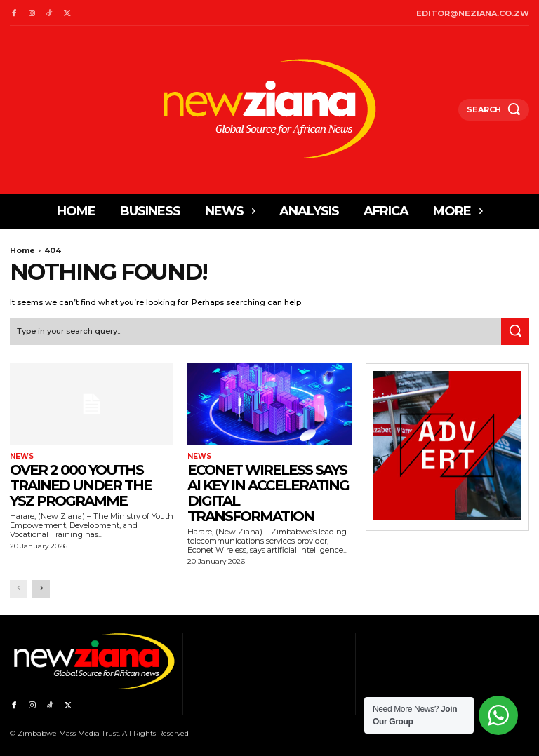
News (22, 456)
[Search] (515, 332)
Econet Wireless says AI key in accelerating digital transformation (268, 492)
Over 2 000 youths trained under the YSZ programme (81, 485)
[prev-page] (19, 589)
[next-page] (41, 589)
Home (22, 250)
